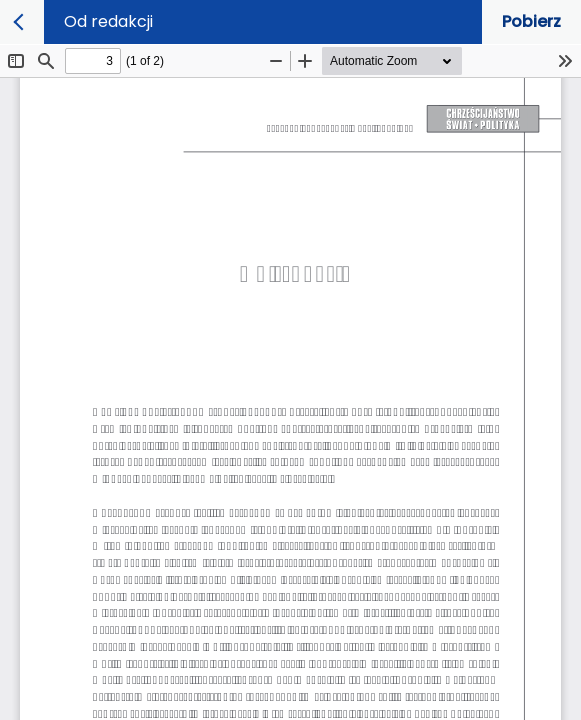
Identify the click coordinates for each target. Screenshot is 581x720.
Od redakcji (108, 21)
